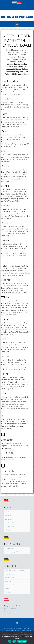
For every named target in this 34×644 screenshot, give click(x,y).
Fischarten (10, 585)
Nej (14, 641)
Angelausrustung (10, 581)
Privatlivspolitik (22, 641)
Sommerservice (10, 578)
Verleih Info (9, 519)
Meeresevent (9, 574)
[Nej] (32, 637)
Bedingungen (9, 526)
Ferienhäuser (9, 548)
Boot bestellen (10, 523)
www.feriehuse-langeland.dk (12, 613)
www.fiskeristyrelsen (12, 486)
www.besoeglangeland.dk (11, 608)
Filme (7, 589)
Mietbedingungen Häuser (13, 552)
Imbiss (7, 592)
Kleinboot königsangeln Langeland (15, 570)
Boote (7, 512)
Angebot (8, 530)
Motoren (8, 516)
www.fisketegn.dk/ (8, 459)
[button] (17, 25)
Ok (10, 641)
